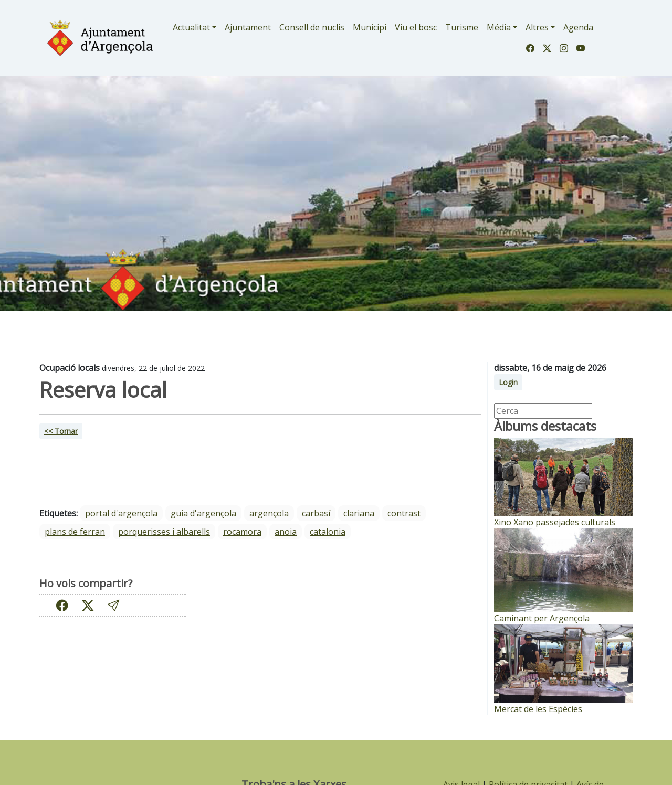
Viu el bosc (416, 27)
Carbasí (316, 513)
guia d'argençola (203, 513)
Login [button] (508, 382)
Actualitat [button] (191, 27)
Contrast (404, 513)
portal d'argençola (121, 513)
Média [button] (499, 27)
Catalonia (328, 532)
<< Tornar (61, 431)
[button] (113, 605)
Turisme (462, 27)
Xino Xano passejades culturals (555, 522)
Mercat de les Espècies (538, 709)
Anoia (286, 532)
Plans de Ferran (75, 532)
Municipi (370, 27)
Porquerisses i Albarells (164, 532)
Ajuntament (248, 27)
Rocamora (242, 532)
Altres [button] (537, 27)
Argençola (269, 513)
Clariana (359, 513)
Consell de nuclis (312, 27)
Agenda (578, 27)
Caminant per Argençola (542, 618)
